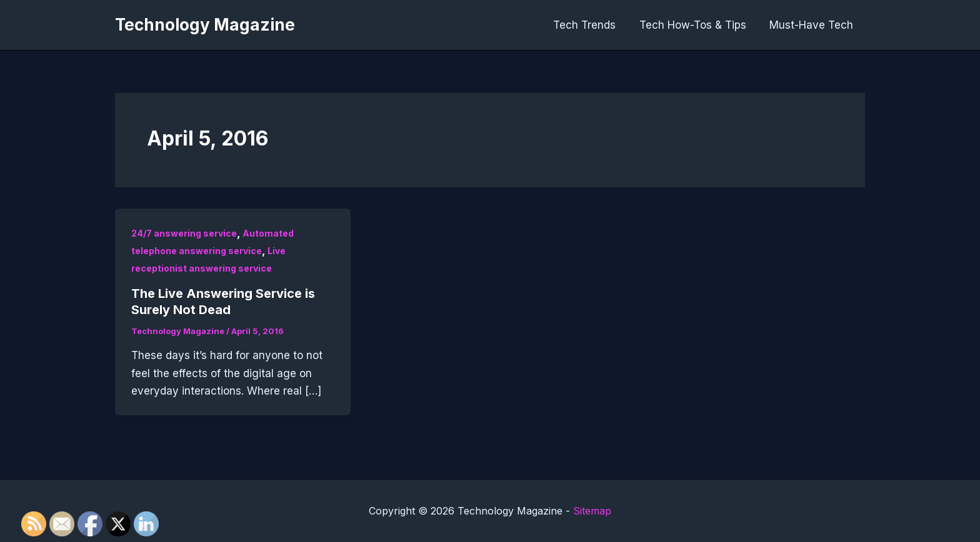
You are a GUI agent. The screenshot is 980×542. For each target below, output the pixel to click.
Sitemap (592, 511)
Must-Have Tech (812, 25)
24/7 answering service (184, 233)
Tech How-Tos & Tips (696, 25)
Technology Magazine (205, 25)
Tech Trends (590, 25)
